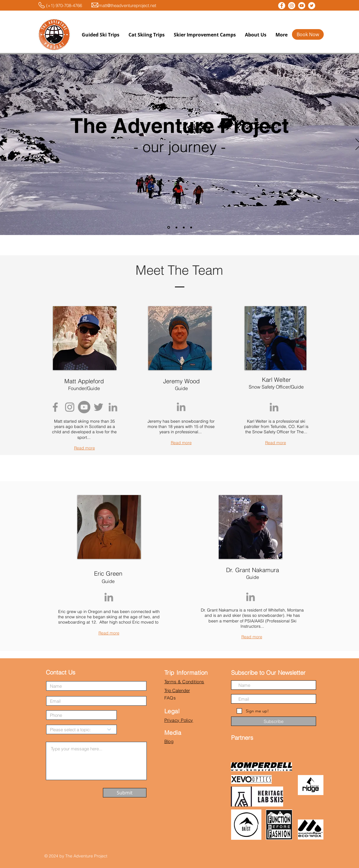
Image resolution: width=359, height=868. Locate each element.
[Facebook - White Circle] (282, 6)
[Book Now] (308, 34)
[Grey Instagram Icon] (70, 407)
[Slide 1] (169, 228)
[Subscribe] (274, 721)
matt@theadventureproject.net (127, 5)
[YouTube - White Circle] (302, 6)
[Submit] (125, 793)
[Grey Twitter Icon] (98, 407)
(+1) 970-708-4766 (59, 5)
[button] (100, 35)
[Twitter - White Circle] (312, 6)
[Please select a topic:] (81, 729)
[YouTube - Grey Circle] (84, 407)
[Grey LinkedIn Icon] (113, 407)
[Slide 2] (176, 227)
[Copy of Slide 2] (184, 227)
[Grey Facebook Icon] (55, 407)
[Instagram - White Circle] (292, 6)
